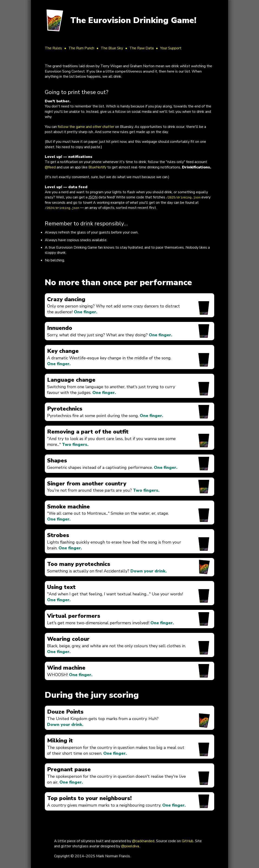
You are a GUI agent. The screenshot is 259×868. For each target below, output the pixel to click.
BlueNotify (97, 167)
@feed (50, 167)
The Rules (53, 48)
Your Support (171, 48)
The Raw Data (142, 48)
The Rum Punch (81, 48)
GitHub (188, 841)
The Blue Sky (112, 48)
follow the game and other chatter (86, 127)
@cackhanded (143, 841)
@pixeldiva (130, 846)
